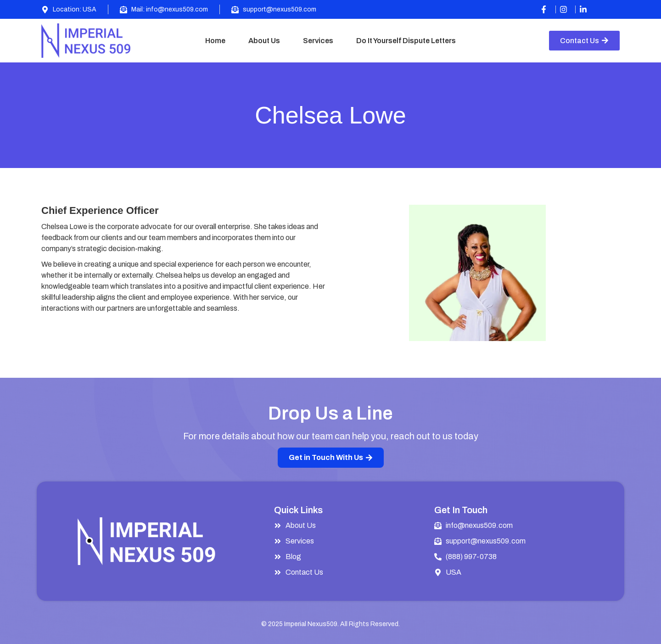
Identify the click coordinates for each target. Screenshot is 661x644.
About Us (264, 41)
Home (215, 41)
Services (318, 41)
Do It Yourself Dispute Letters (406, 41)
